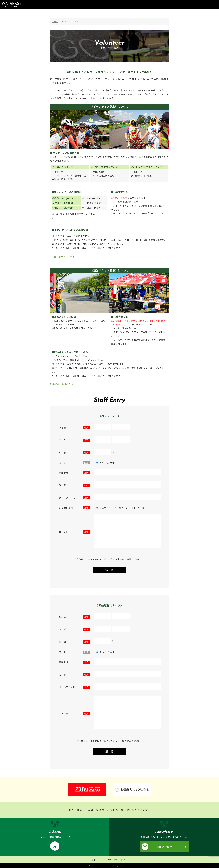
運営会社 (96, 860)
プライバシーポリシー (118, 860)
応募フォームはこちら (63, 256)
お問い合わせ (157, 847)
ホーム (55, 21)
